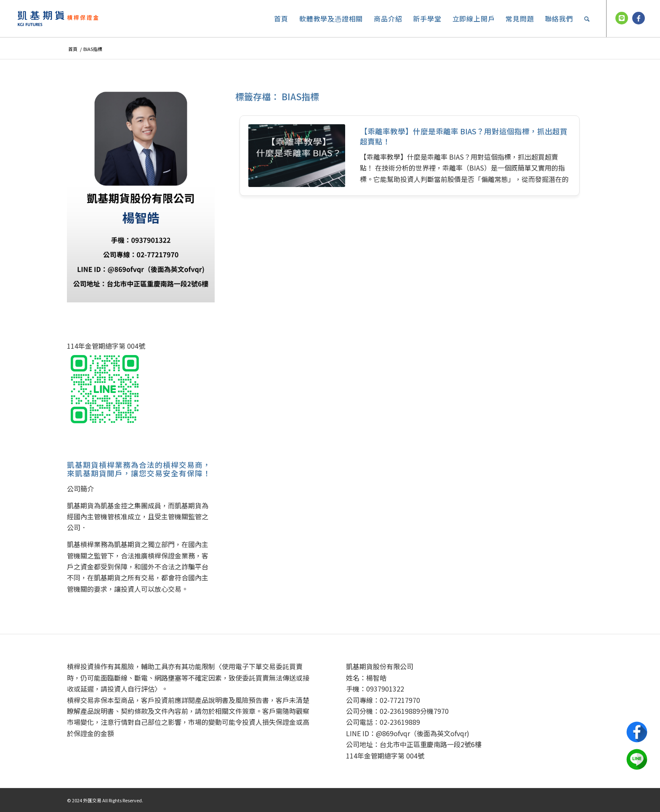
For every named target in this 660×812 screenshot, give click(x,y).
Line (637, 759)
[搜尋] (587, 19)
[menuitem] (281, 19)
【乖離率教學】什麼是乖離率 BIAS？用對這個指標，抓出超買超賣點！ (464, 136)
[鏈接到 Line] (622, 18)
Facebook (637, 732)
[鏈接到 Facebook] (639, 18)
